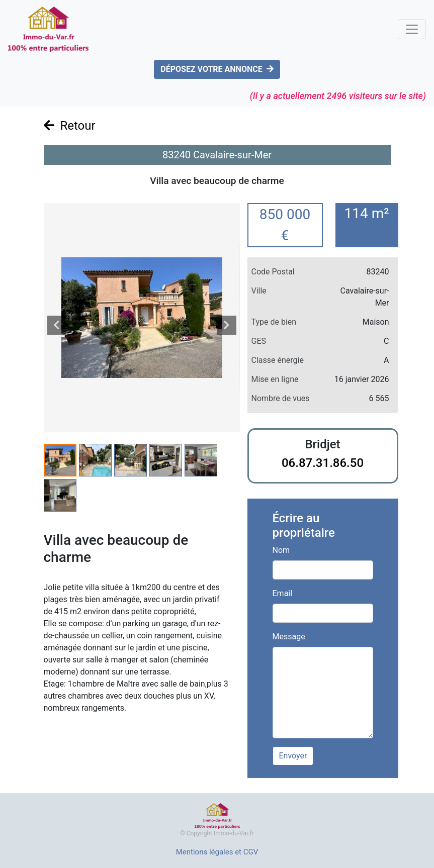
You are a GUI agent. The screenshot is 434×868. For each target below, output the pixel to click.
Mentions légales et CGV (217, 852)
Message (289, 637)
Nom (281, 550)
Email (283, 593)
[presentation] (57, 325)
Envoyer (293, 756)
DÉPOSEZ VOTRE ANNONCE (217, 69)
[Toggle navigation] (412, 29)
